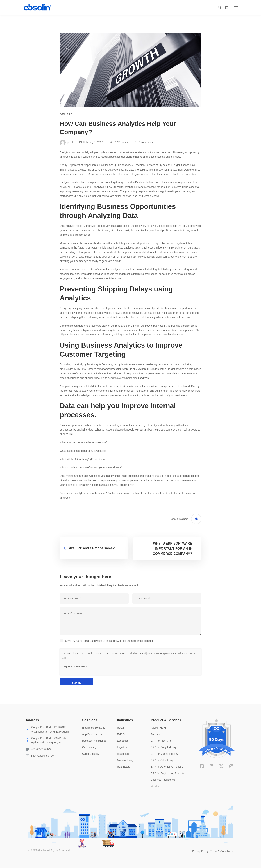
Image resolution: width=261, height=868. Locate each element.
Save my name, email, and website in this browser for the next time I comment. (110, 641)
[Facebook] (202, 766)
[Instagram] (229, 7)
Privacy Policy (175, 653)
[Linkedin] (237, 7)
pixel (66, 142)
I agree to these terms (75, 666)
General (67, 114)
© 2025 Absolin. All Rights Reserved (49, 850)
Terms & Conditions (221, 851)
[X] (221, 766)
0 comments (144, 142)
